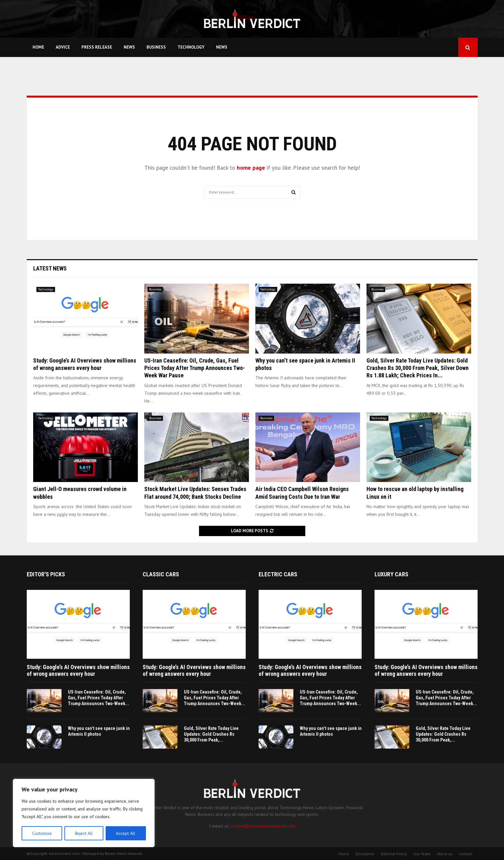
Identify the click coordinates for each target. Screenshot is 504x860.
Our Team (422, 854)
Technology (191, 47)
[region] (84, 813)
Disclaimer (365, 854)
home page (251, 168)
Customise (42, 833)
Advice (63, 47)
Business (156, 47)
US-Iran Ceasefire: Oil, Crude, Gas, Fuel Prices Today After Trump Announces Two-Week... (99, 698)
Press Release (97, 47)
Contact (466, 854)
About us (445, 854)
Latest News (50, 268)
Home (38, 47)
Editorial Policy (394, 854)
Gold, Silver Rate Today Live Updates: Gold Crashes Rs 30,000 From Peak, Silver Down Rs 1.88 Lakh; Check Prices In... (418, 368)
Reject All (84, 833)
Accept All (126, 833)
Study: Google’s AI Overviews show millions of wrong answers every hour (78, 671)
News (129, 47)
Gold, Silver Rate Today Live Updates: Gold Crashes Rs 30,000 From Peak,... (211, 734)
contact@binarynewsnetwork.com (263, 826)
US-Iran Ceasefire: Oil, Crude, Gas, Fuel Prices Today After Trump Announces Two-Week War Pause (195, 368)
